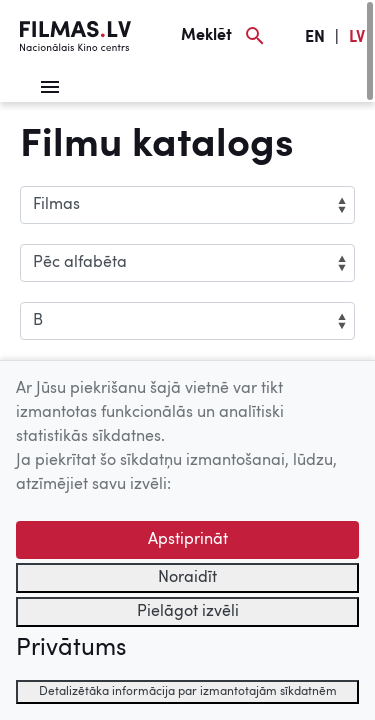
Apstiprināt (188, 540)
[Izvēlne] (50, 87)
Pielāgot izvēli (188, 612)
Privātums (71, 649)
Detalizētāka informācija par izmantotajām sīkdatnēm (188, 692)
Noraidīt (187, 578)
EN (315, 38)
